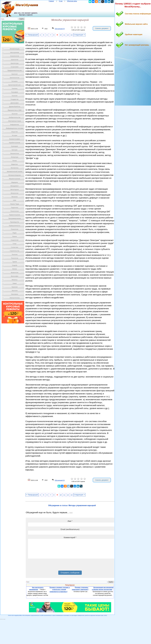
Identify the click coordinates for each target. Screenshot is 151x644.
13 (71, 35)
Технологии (15, 258)
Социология (15, 240)
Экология (15, 291)
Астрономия (15, 67)
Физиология (15, 273)
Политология (15, 211)
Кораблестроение (15, 143)
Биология (15, 74)
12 (68, 35)
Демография (15, 103)
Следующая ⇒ (79, 35)
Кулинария (15, 146)
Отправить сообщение (70, 573)
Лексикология (15, 153)
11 (64, 35)
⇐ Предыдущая (32, 35)
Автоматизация (15, 49)
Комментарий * (70, 537)
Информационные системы (15, 128)
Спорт (15, 244)
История (15, 135)
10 (61, 35)
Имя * (70, 521)
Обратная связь (72, 1)
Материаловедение (15, 175)
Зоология (15, 114)
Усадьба (15, 265)
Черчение (15, 287)
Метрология (15, 193)
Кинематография (15, 139)
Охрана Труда (15, 204)
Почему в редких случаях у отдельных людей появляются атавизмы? (60, 590)
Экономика (15, 294)
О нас (61, 1)
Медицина (15, 182)
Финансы (15, 280)
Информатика (15, 125)
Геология (15, 96)
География (15, 92)
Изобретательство (15, 117)
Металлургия (15, 190)
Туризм (15, 262)
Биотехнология (15, 78)
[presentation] (45, 565)
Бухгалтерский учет (15, 85)
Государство (15, 99)
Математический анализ (15, 172)
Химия (15, 283)
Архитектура (15, 63)
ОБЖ (15, 200)
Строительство (15, 251)
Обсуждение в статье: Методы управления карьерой (72, 505)
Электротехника (15, 298)
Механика (15, 197)
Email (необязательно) (70, 529)
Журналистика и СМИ (15, 110)
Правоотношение (15, 215)
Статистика (15, 247)
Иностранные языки (15, 121)
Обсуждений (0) (60, 29)
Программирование (15, 218)
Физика (15, 269)
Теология (15, 255)
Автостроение (15, 52)
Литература (15, 157)
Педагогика (15, 208)
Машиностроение (15, 179)
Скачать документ (102, 28)
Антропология (15, 56)
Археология (15, 60)
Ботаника (15, 81)
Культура (15, 150)
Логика (15, 161)
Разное (15, 236)
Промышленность (15, 226)
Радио (15, 233)
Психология (15, 229)
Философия (15, 276)
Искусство (15, 132)
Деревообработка (15, 107)
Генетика (15, 89)
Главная (51, 1)
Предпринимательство (15, 70)
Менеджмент (15, 186)
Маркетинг (15, 164)
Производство (15, 222)
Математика (15, 168)
